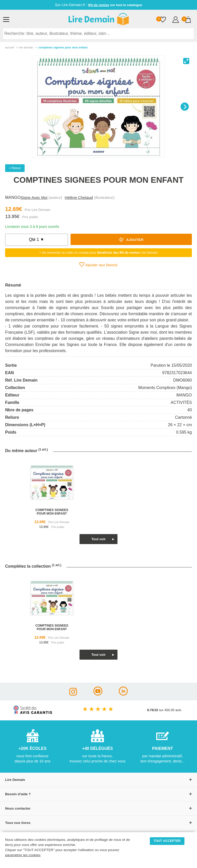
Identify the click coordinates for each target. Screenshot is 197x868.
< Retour (15, 168)
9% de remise (99, 5)
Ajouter (131, 239)
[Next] (185, 107)
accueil (10, 47)
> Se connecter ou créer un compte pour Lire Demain (98, 253)
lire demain (26, 47)
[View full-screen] (186, 61)
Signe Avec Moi (34, 197)
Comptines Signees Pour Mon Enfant (63, 47)
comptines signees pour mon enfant (52, 512)
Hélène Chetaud (79, 197)
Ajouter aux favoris (98, 264)
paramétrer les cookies (23, 855)
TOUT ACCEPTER (167, 841)
